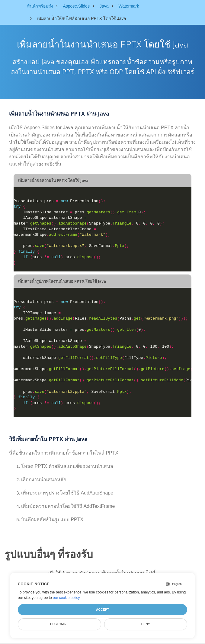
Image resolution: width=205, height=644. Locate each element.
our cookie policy (66, 598)
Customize (59, 624)
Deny (146, 624)
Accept (102, 609)
